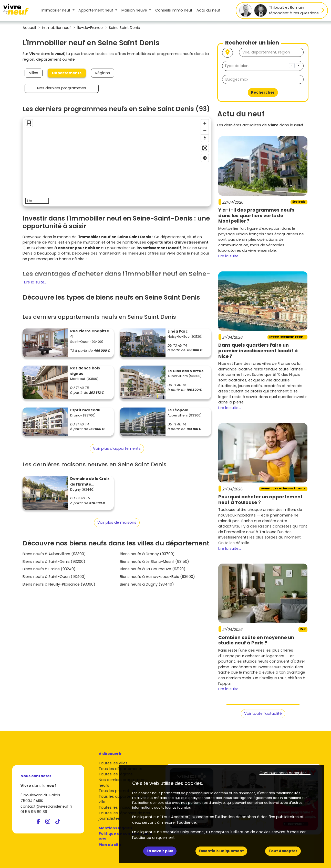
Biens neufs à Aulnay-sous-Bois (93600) (157, 577)
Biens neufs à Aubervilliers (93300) (54, 554)
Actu (209, 10)
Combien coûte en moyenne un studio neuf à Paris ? (256, 640)
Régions (103, 73)
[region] (117, 162)
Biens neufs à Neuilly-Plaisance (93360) (59, 584)
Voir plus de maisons (117, 522)
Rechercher (263, 92)
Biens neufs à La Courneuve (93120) (153, 569)
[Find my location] (205, 158)
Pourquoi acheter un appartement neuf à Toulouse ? (260, 499)
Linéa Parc (178, 331)
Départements (67, 73)
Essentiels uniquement (221, 851)
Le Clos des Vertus (185, 371)
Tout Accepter (283, 851)
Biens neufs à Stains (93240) (49, 569)
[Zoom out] (205, 131)
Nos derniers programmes (62, 88)
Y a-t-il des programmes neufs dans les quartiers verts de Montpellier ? (256, 215)
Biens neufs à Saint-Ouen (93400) (54, 577)
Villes (34, 73)
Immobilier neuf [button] (56, 10)
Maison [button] (135, 10)
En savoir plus (160, 851)
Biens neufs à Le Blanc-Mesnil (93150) (154, 562)
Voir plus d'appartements (117, 448)
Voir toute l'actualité (263, 713)
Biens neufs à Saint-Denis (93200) (54, 562)
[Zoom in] (205, 123)
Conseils (174, 10)
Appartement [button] (96, 10)
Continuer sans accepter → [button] (285, 773)
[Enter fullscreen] (205, 148)
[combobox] (263, 66)
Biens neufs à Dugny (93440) (147, 584)
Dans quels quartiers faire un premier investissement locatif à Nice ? (258, 350)
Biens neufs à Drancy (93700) (147, 554)
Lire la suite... (35, 282)
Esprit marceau (85, 410)
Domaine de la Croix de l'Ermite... (90, 481)
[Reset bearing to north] (205, 138)
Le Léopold (178, 410)
